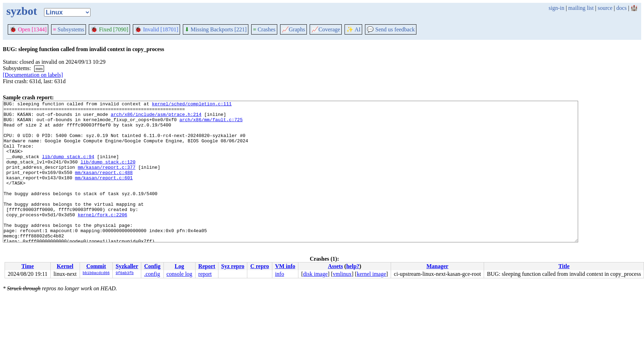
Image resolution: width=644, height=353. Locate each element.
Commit (96, 266)
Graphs (293, 29)
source (605, 8)
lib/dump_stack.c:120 (108, 174)
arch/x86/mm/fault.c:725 (211, 124)
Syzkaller (127, 266)
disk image (315, 274)
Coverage (326, 29)
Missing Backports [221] (216, 29)
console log (179, 274)
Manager (438, 266)
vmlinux (342, 274)
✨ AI (353, 29)
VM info (285, 266)
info (280, 274)
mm (39, 69)
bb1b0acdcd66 (96, 273)
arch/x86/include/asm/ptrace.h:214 (156, 117)
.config (152, 274)
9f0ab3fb (125, 273)
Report (207, 266)
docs (621, 8)
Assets (336, 266)
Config (152, 266)
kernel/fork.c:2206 (103, 238)
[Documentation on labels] (33, 75)
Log (179, 266)
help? (353, 266)
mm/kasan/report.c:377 (107, 181)
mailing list (581, 8)
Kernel (65, 266)
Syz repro (233, 266)
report (205, 274)
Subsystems (69, 29)
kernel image (371, 274)
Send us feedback (391, 29)
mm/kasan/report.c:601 (104, 193)
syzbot (22, 11)
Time (28, 266)
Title (564, 266)
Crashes (264, 29)
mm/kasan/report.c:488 (104, 187)
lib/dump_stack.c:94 (68, 168)
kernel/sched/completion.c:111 (192, 105)
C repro (259, 266)
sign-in (556, 8)
